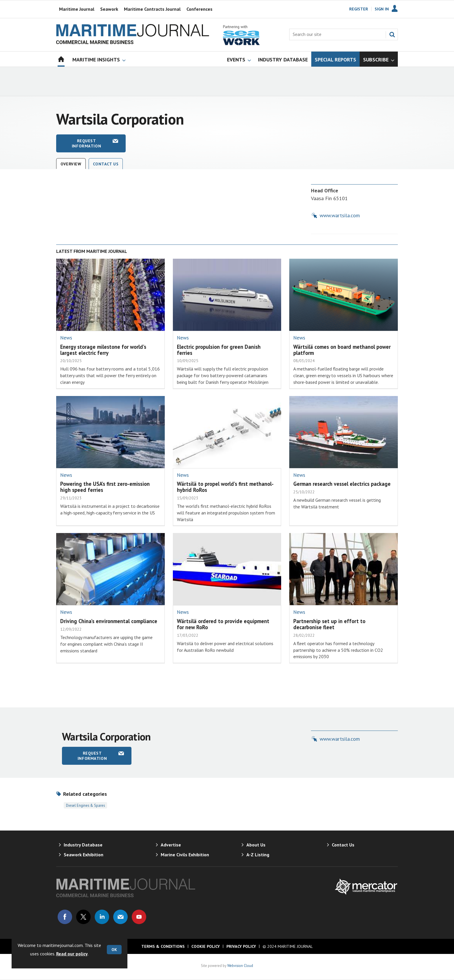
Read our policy (72, 954)
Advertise (171, 845)
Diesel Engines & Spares (85, 805)
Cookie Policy (206, 946)
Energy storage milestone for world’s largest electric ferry (103, 350)
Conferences (199, 9)
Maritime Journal (77, 9)
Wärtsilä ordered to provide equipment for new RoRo (223, 624)
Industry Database (83, 845)
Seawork (109, 9)
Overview (71, 164)
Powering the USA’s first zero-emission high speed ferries (105, 487)
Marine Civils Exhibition (185, 855)
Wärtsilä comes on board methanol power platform (342, 350)
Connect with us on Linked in (102, 917)
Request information (86, 143)
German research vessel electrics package (342, 484)
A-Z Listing (258, 855)
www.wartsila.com (340, 215)
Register (359, 9)
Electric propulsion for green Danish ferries (219, 350)
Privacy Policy (241, 946)
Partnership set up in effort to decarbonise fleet (329, 624)
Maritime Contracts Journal (152, 9)
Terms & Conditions (163, 946)
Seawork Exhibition (84, 855)
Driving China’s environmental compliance (109, 621)
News (66, 338)
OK (114, 950)
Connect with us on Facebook (65, 917)
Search (392, 34)
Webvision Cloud (240, 966)
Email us (120, 917)
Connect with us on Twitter (83, 917)
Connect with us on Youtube (139, 917)
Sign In (382, 9)
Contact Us (106, 164)
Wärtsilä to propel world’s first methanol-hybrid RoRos (225, 487)
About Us (256, 845)
